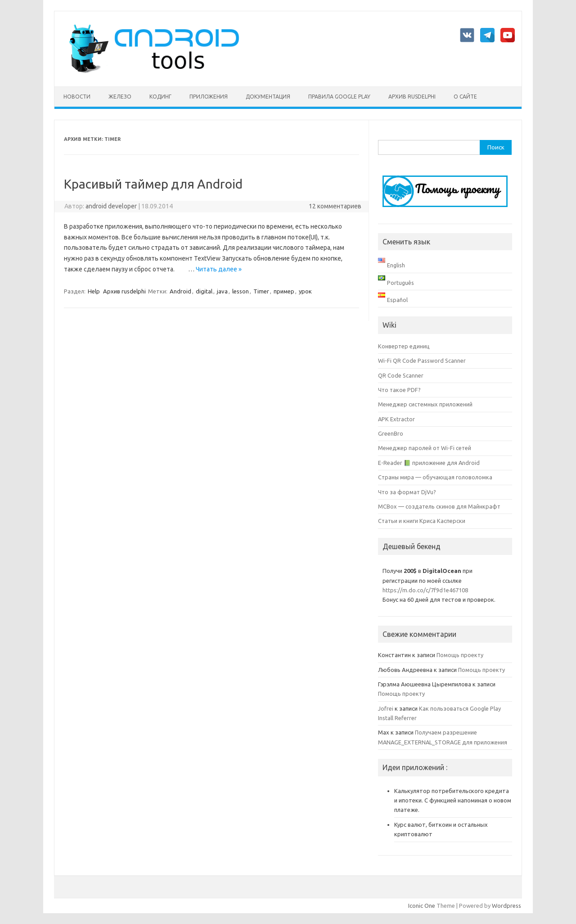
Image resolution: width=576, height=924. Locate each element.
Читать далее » (219, 269)
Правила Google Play (339, 97)
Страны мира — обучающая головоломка (435, 477)
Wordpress (506, 906)
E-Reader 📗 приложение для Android (429, 463)
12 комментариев (335, 206)
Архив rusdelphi (412, 97)
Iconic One (422, 906)
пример (284, 291)
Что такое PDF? (399, 390)
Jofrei (386, 708)
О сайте (465, 97)
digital (204, 291)
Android (180, 291)
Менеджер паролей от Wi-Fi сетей (425, 448)
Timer (261, 291)
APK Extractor (396, 419)
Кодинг (160, 97)
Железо (120, 97)
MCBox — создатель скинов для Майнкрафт (439, 506)
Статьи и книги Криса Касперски (422, 521)
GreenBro (391, 433)
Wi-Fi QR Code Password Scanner (422, 361)
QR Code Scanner (401, 375)
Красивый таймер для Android (153, 184)
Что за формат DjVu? (407, 492)
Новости (77, 97)
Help (94, 291)
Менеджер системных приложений (425, 404)
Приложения (209, 97)
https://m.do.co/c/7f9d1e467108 (425, 590)
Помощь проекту (460, 655)
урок (305, 291)
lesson (241, 291)
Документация (268, 97)
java (222, 291)
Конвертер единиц (404, 346)
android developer (111, 206)
